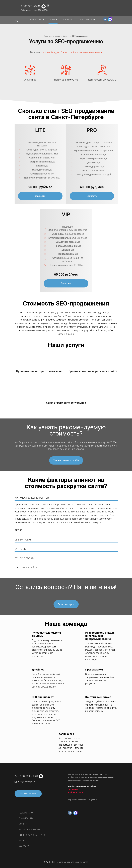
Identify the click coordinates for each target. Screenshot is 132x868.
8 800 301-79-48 (31, 6)
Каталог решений (29, 830)
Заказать (40, 196)
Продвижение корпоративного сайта (93, 371)
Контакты (25, 846)
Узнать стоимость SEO (66, 460)
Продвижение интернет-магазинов (39, 371)
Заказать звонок (28, 794)
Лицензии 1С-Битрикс (32, 835)
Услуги (23, 824)
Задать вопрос (66, 604)
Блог (22, 841)
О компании (26, 818)
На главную (26, 813)
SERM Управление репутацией (66, 403)
